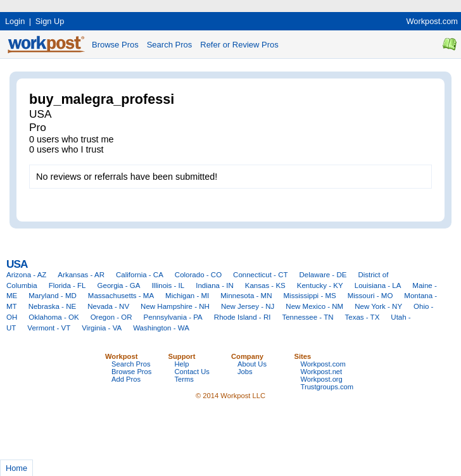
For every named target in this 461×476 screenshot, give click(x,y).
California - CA (140, 275)
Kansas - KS (265, 285)
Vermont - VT (49, 328)
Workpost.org (322, 379)
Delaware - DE (323, 275)
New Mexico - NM (314, 306)
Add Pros (126, 379)
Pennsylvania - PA (173, 317)
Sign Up (50, 21)
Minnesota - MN (246, 296)
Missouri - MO (370, 296)
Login (15, 21)
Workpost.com (432, 21)
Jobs (245, 372)
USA (17, 264)
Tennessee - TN (307, 317)
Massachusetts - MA (121, 296)
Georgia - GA (119, 285)
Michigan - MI (187, 296)
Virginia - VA (102, 328)
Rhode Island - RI (243, 317)
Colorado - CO (198, 275)
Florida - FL (67, 285)
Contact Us (192, 372)
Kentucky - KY (320, 285)
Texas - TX (363, 317)
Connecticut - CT (260, 275)
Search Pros (170, 45)
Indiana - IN (215, 285)
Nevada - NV (108, 306)
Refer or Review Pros (239, 45)
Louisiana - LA (378, 285)
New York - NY (378, 306)
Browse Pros (115, 45)
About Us (252, 364)
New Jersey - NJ (248, 306)
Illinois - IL (168, 285)
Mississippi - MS (310, 296)
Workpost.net (322, 372)
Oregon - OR (111, 317)
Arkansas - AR (81, 275)
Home (16, 468)
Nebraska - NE (53, 306)
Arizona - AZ (26, 275)
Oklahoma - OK (54, 317)
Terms (184, 379)
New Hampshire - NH (175, 306)
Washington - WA (161, 328)
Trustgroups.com (327, 387)
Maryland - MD (53, 296)
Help (182, 364)
